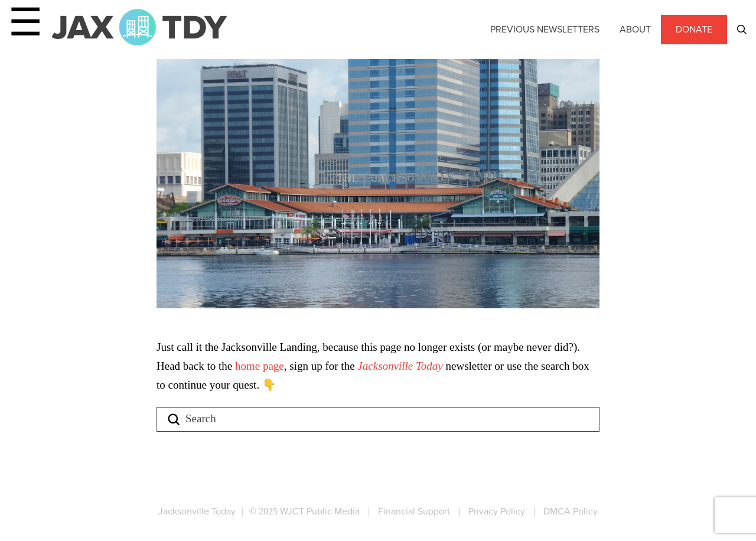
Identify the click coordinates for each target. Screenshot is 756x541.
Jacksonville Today (401, 366)
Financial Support (414, 511)
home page (260, 366)
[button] (742, 30)
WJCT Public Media (320, 511)
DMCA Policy (571, 511)
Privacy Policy (497, 511)
